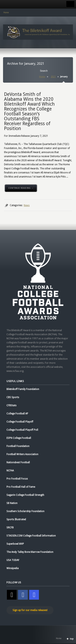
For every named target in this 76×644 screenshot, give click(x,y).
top (72, 639)
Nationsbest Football (18, 462)
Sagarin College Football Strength (25, 495)
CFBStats (11, 405)
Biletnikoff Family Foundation (23, 389)
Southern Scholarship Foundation (25, 511)
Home (6, 13)
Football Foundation (18, 446)
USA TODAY (13, 560)
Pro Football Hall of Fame (21, 487)
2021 (53, 77)
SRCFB (10, 528)
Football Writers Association (22, 454)
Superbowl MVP (15, 544)
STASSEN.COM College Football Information (31, 536)
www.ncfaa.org (15, 371)
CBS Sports (13, 397)
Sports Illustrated (16, 519)
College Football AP (17, 414)
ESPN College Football (19, 438)
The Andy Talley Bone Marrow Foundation (30, 552)
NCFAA (10, 471)
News (27, 205)
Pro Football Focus (17, 479)
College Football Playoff (20, 422)
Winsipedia (13, 568)
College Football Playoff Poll (22, 430)
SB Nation (12, 503)
